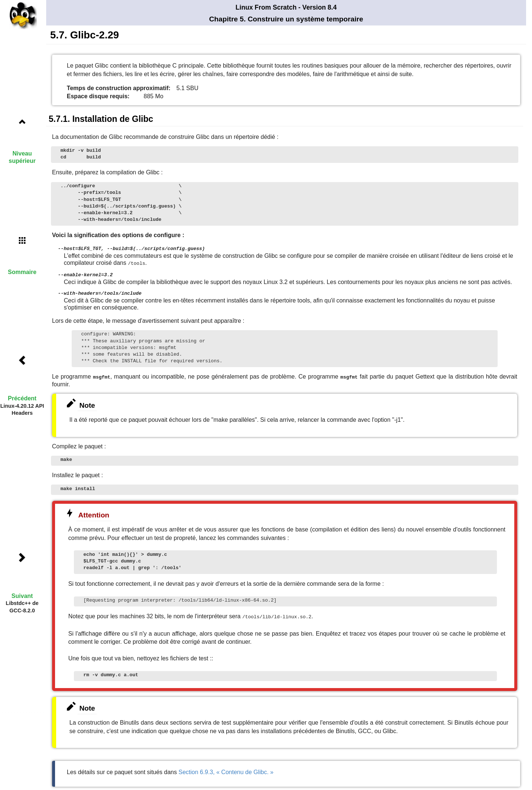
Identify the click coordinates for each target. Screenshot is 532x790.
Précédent (22, 398)
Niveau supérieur (22, 157)
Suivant (22, 596)
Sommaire (22, 272)
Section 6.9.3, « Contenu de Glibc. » (226, 770)
